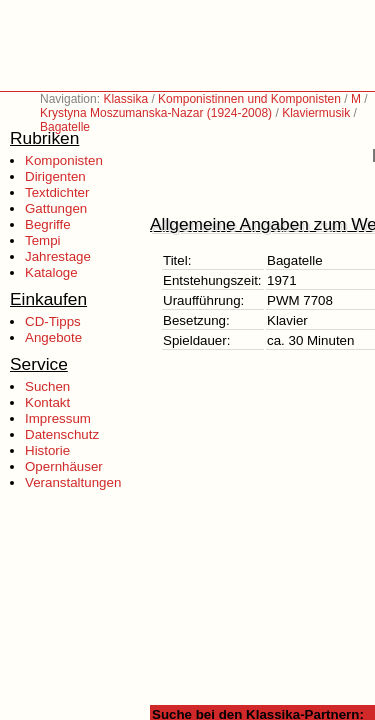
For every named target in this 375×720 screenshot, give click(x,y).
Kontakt (47, 402)
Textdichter (57, 192)
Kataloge (51, 272)
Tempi (43, 240)
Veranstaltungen (73, 482)
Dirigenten (55, 176)
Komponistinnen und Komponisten (249, 99)
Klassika (125, 99)
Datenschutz (62, 434)
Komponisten (64, 160)
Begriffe (48, 224)
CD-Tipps (53, 321)
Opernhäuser (64, 466)
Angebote (53, 337)
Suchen (47, 386)
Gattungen (56, 208)
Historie (47, 450)
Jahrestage (58, 256)
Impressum (58, 418)
